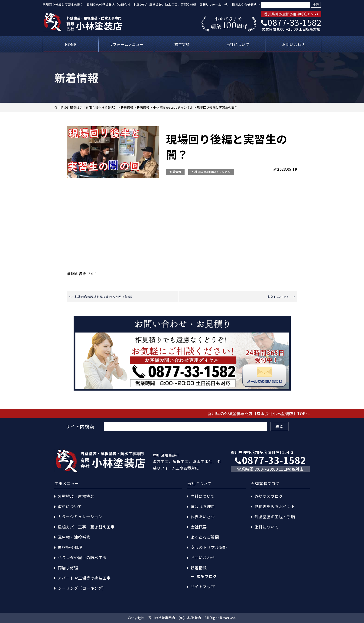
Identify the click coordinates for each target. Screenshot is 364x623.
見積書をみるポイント (275, 506)
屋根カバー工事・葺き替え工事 (86, 527)
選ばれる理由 (203, 506)
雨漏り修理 (68, 568)
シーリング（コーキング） (82, 588)
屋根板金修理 (70, 547)
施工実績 (182, 44)
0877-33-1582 (291, 22)
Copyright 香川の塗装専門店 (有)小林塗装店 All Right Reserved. (182, 618)
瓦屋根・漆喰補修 (74, 537)
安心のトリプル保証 (209, 547)
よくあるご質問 (205, 537)
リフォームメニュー (126, 44)
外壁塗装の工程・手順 (275, 517)
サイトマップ (203, 586)
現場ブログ (207, 576)
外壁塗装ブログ (269, 496)
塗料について (70, 506)
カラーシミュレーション (80, 517)
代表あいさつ (203, 517)
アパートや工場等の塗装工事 (84, 578)
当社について (238, 44)
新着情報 (175, 172)
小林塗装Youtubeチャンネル (211, 172)
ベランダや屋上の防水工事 (82, 557)
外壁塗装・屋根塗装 (76, 496)
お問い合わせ (294, 44)
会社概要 (199, 527)
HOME (71, 44)
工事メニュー (67, 483)
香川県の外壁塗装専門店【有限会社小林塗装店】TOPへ (259, 413)
